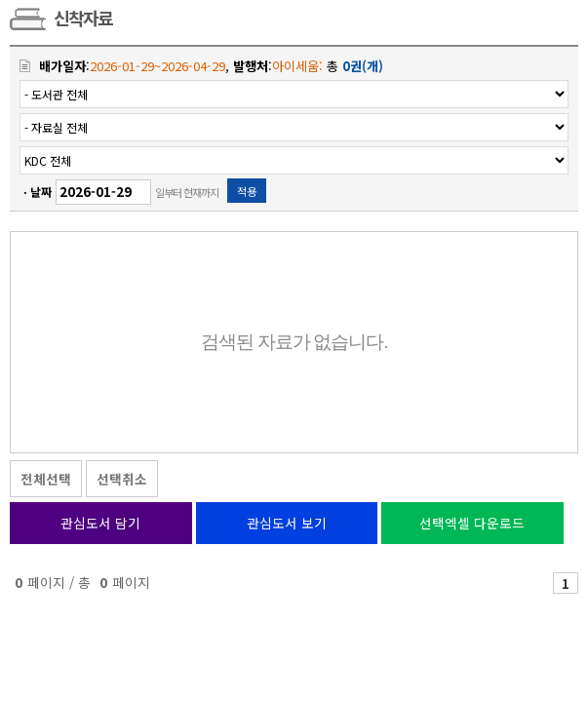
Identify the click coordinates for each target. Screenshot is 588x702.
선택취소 (122, 479)
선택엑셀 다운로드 (472, 523)
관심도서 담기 (100, 523)
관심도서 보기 (287, 523)
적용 (247, 191)
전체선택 (46, 479)
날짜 (41, 192)
